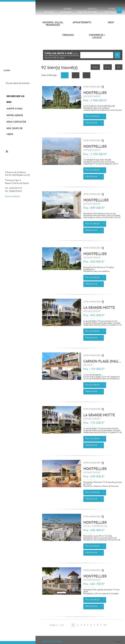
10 (105, 625)
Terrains (68, 35)
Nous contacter (16, 122)
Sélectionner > (94, 123)
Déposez (88, 11)
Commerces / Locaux (97, 36)
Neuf (111, 23)
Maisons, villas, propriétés (53, 24)
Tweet (118, 642)
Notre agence (15, 116)
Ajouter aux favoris (52, 641)
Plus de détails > (95, 116)
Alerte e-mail (15, 109)
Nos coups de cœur (14, 131)
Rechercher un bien (15, 99)
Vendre (66, 11)
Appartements (82, 23)
